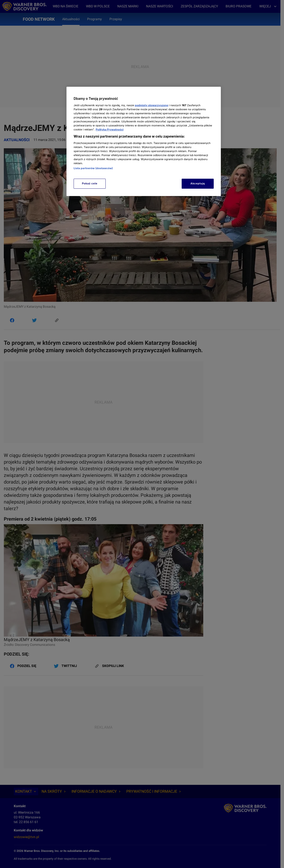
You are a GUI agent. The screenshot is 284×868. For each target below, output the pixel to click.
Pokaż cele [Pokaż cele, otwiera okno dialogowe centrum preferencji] (90, 183)
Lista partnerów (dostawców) (93, 168)
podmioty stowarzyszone (152, 105)
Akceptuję (198, 183)
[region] (144, 141)
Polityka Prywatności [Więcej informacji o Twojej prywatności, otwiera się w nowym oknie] (110, 129)
